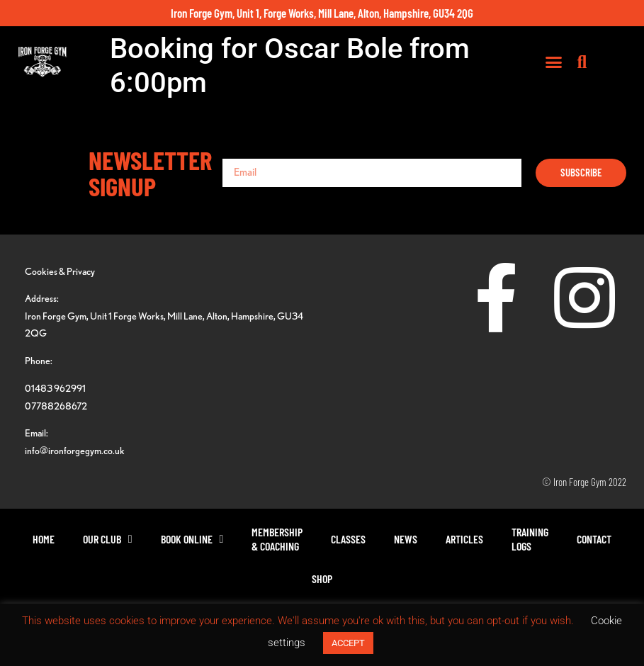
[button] (586, 64)
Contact (594, 539)
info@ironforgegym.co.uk (75, 450)
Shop (322, 578)
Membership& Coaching (277, 539)
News (406, 539)
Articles (464, 539)
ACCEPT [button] (348, 643)
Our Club (108, 539)
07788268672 (56, 406)
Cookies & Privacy (60, 271)
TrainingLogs (530, 539)
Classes (348, 539)
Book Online (192, 539)
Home (44, 539)
